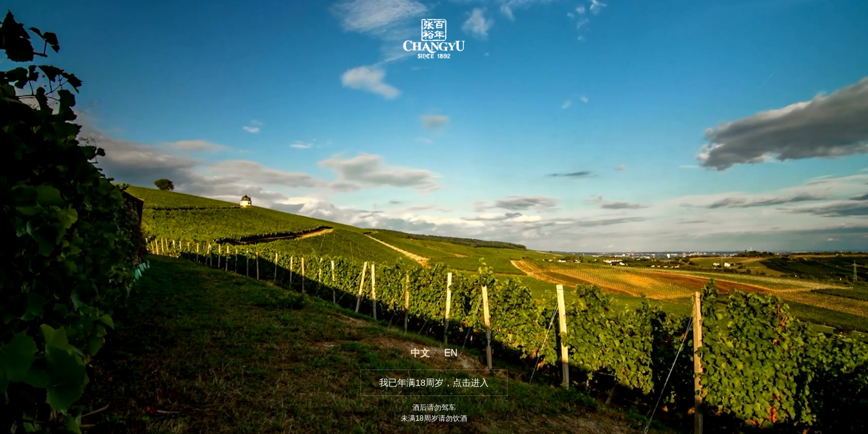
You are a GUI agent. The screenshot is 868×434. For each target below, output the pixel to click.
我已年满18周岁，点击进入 (434, 382)
